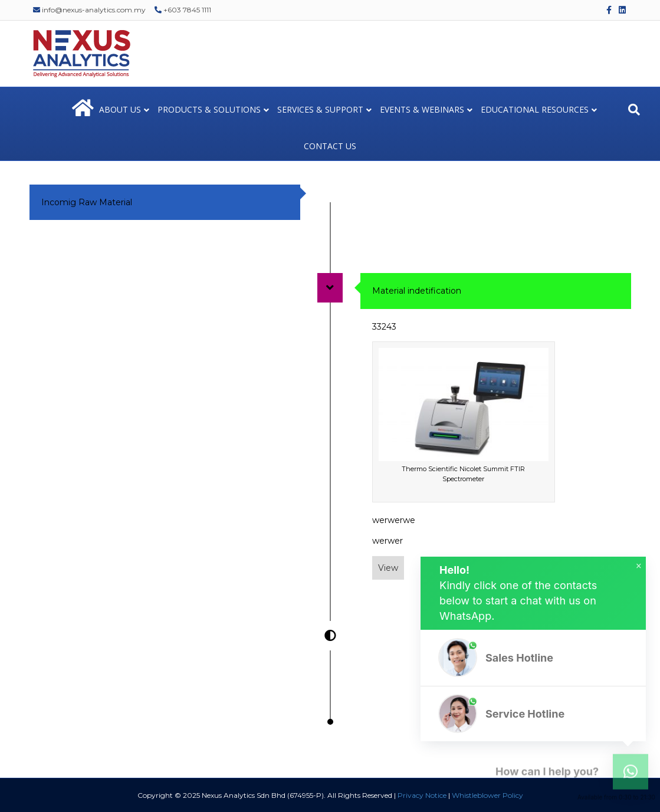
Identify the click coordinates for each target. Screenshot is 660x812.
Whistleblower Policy (487, 795)
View (388, 568)
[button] (533, 658)
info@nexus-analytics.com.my (89, 10)
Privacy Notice (422, 795)
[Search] (634, 110)
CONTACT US (330, 146)
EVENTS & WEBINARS (422, 109)
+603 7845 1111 (183, 10)
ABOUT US (120, 109)
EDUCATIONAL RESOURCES (535, 109)
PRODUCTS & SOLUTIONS (209, 109)
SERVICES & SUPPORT (320, 109)
